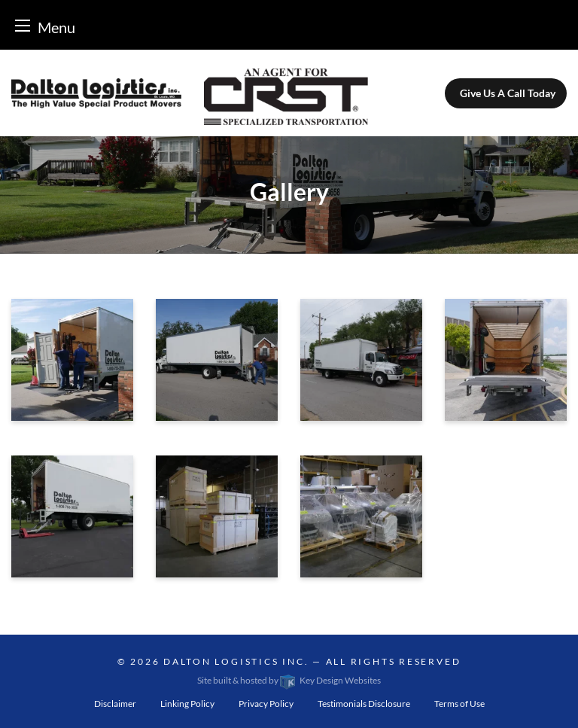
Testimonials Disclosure (364, 704)
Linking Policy (187, 704)
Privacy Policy (266, 704)
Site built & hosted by (289, 680)
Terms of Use (459, 704)
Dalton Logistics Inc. (236, 661)
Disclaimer (115, 704)
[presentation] (72, 364)
